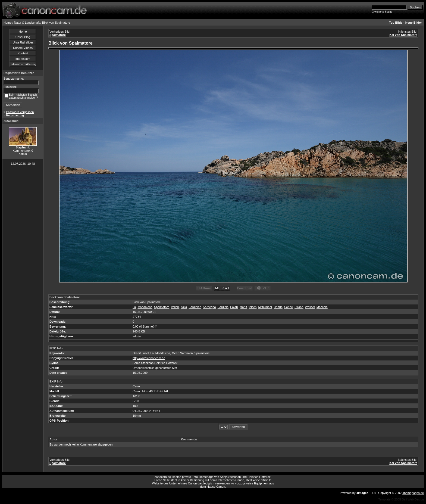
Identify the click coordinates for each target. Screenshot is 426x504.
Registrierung (15, 115)
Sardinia (223, 307)
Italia (184, 307)
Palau (234, 307)
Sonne (289, 307)
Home (7, 23)
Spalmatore (58, 35)
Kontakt (23, 53)
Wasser (310, 307)
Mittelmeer (265, 307)
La (134, 307)
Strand (299, 307)
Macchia (322, 307)
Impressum (23, 59)
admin (137, 336)
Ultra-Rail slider (23, 42)
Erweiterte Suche (382, 12)
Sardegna (209, 307)
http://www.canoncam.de (149, 358)
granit (243, 307)
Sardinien (195, 307)
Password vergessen (20, 112)
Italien (175, 307)
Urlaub (278, 307)
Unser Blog (23, 37)
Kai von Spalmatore (403, 35)
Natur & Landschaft (27, 23)
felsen (253, 307)
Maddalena (145, 307)
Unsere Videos (23, 48)
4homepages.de (413, 493)
